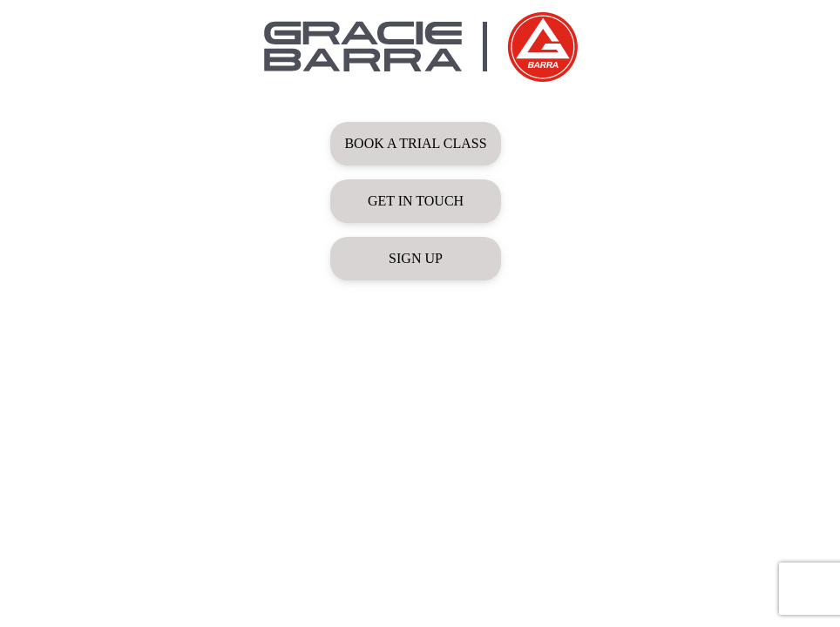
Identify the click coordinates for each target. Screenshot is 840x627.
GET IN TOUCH (416, 201)
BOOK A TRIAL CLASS (415, 143)
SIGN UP (416, 258)
